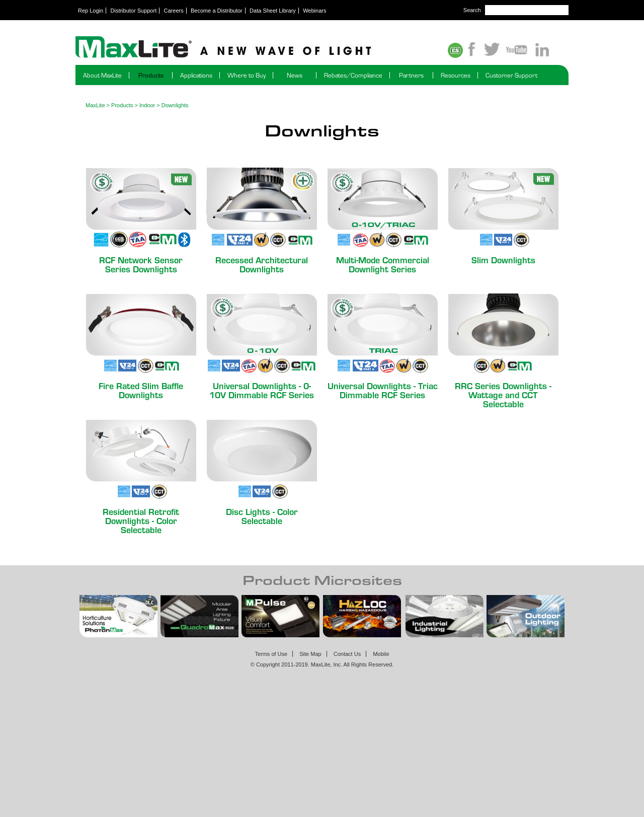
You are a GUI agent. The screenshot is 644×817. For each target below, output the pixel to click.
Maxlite (252, 48)
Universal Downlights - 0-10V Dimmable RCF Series (262, 390)
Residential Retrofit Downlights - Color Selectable (141, 520)
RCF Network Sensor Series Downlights (141, 264)
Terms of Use (271, 654)
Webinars (314, 11)
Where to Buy (247, 75)
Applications (196, 75)
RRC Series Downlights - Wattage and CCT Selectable (503, 394)
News (295, 75)
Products (151, 75)
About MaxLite (102, 75)
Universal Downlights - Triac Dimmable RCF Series (383, 390)
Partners (411, 75)
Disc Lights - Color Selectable (262, 516)
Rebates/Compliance (353, 75)
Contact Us (347, 654)
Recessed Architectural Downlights (262, 264)
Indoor (147, 105)
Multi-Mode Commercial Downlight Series (383, 264)
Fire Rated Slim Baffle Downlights (141, 390)
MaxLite (95, 105)
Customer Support (511, 75)
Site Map (310, 654)
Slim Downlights (503, 259)
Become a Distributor (217, 11)
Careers (174, 11)
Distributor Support (134, 11)
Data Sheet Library (273, 11)
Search (472, 10)
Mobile (381, 654)
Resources (456, 75)
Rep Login (91, 11)
